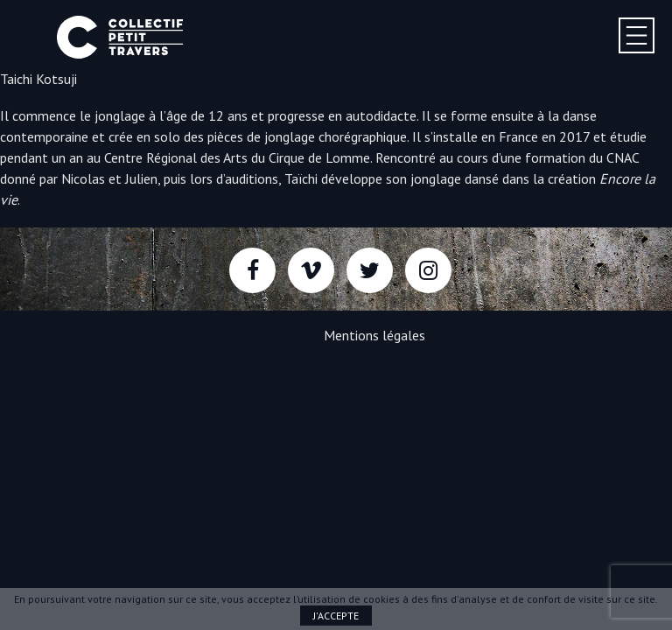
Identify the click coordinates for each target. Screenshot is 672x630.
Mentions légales (374, 335)
